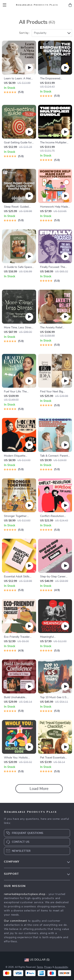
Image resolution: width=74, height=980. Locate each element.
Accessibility (61, 967)
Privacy (48, 967)
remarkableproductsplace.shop (25, 894)
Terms (40, 967)
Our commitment (15, 921)
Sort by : (24, 33)
